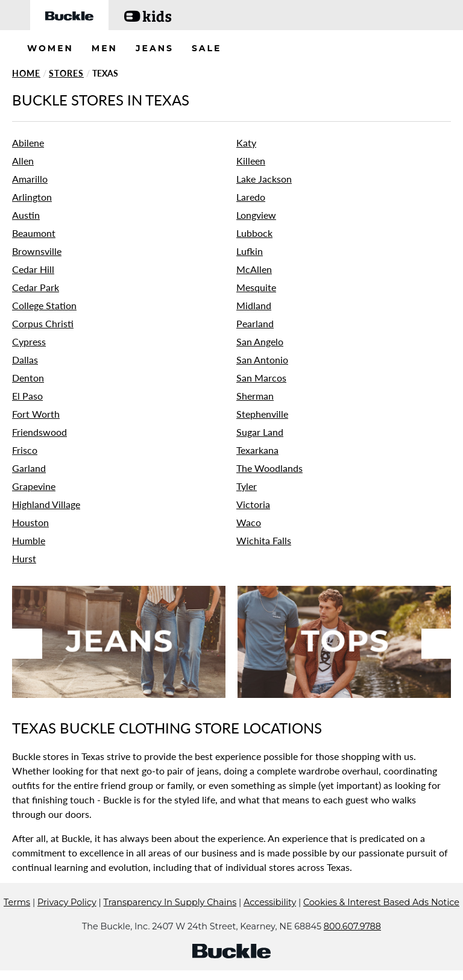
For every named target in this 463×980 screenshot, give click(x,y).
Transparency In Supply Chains (170, 902)
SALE (207, 48)
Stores (66, 73)
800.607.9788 (352, 926)
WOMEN (50, 48)
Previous (27, 644)
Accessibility (270, 902)
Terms (17, 902)
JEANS (155, 48)
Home (26, 73)
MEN (105, 48)
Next (436, 644)
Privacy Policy (67, 902)
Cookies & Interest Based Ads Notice (381, 902)
